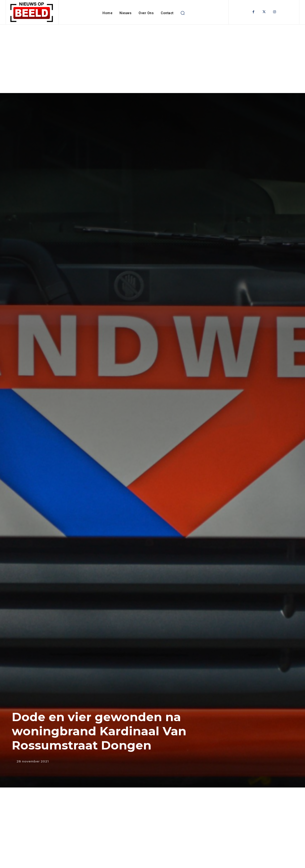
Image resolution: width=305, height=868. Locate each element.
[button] (183, 13)
